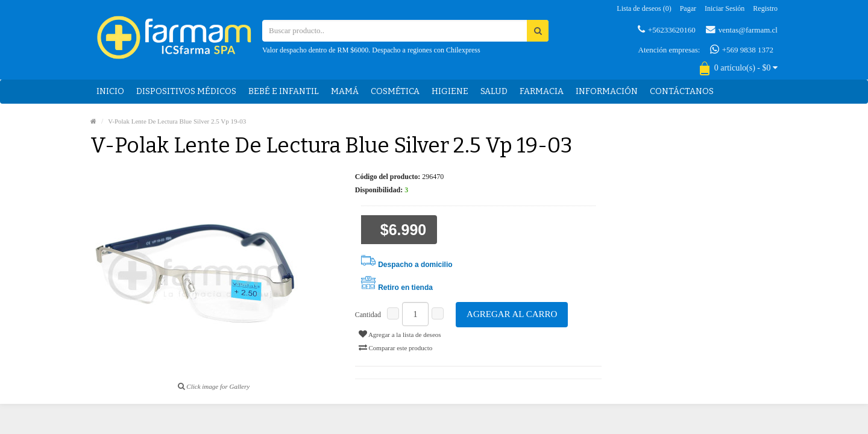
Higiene (450, 91)
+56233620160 (667, 30)
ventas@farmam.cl (742, 30)
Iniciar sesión (725, 8)
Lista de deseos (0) (644, 8)
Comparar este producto (395, 347)
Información (607, 91)
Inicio (110, 91)
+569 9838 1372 (742, 49)
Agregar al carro (512, 314)
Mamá (345, 91)
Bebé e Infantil (284, 91)
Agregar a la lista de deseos (400, 334)
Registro (765, 8)
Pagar (688, 8)
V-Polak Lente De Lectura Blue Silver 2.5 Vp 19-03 (177, 121)
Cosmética (395, 91)
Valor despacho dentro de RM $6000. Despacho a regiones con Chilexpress (371, 50)
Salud (494, 91)
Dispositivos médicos (186, 91)
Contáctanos (682, 91)
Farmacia (542, 91)
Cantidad (368, 315)
